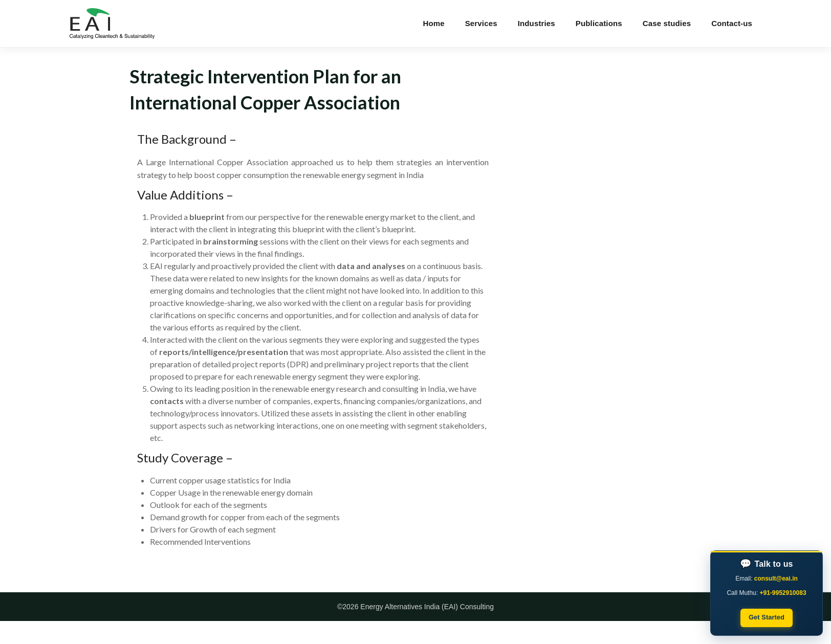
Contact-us (732, 23)
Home (433, 23)
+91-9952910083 (783, 593)
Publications (599, 23)
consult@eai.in (776, 579)
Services (481, 23)
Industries (537, 23)
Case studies (667, 23)
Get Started (767, 617)
